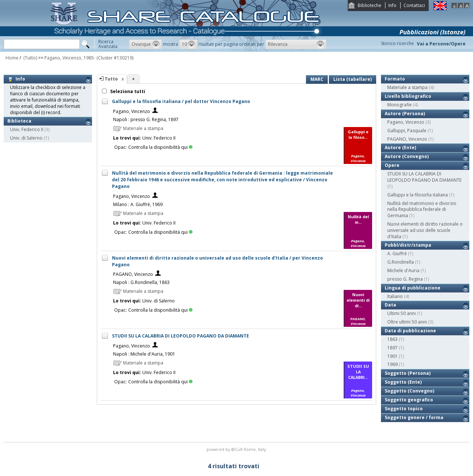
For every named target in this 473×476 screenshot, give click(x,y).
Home (12, 58)
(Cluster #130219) (115, 58)
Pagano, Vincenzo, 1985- (70, 58)
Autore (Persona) (405, 114)
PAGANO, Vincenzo (133, 274)
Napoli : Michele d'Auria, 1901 (144, 354)
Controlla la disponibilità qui (160, 147)
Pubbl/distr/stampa (408, 245)
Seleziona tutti (127, 91)
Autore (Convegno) (407, 156)
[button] (145, 44)
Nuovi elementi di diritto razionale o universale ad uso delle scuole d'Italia (425, 230)
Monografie (399, 105)
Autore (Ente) (400, 148)
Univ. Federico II (27, 129)
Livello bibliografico (408, 96)
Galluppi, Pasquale (407, 131)
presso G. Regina (405, 279)
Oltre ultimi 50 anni (407, 322)
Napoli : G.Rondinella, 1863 (141, 282)
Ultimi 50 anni (401, 313)
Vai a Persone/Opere (441, 44)
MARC (317, 79)
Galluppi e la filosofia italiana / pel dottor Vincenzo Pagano (181, 101)
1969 (392, 364)
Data (390, 305)
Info (392, 5)
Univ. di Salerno (26, 138)
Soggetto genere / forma (414, 417)
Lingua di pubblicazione (413, 288)
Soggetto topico (404, 409)
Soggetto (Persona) (408, 373)
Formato (395, 79)
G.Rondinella (401, 262)
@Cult (237, 449)
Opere (392, 165)
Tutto (111, 79)
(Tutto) (30, 58)
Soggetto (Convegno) (409, 391)
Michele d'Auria (403, 270)
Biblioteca (19, 121)
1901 (392, 356)
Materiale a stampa (407, 87)
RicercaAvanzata (108, 44)
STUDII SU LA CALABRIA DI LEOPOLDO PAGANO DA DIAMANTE (181, 336)
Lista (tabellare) (353, 79)
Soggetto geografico (409, 400)
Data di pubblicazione (410, 331)
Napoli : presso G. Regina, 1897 (146, 119)
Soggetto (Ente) (403, 382)
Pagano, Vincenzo (132, 111)
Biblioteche (370, 5)
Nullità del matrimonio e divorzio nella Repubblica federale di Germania (422, 210)
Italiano (395, 296)
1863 (392, 339)
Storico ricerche (397, 43)
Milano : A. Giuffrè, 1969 (138, 204)
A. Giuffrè (397, 254)
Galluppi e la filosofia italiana (418, 195)
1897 (392, 348)
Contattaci (414, 5)
